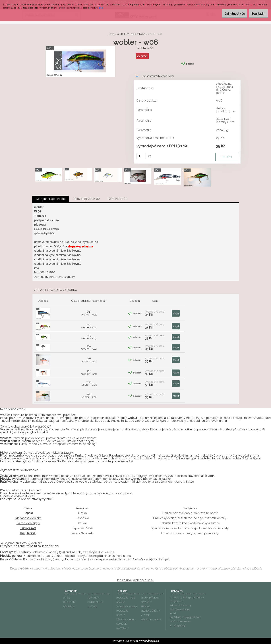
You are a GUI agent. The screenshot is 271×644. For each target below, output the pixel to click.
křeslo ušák (125, 580)
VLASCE (145, 615)
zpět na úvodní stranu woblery (55, 277)
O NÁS (67, 598)
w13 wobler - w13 (89, 337)
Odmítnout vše (229, 14)
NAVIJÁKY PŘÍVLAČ (146, 604)
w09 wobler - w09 (89, 383)
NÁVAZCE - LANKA (151, 620)
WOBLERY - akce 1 (127, 607)
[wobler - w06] (80, 47)
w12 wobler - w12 (89, 347)
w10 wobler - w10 (89, 373)
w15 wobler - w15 (89, 313)
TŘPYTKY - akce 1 (126, 620)
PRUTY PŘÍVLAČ (150, 598)
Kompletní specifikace (51, 199)
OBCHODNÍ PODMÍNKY (69, 604)
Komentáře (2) (118, 199)
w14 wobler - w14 (89, 326)
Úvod (111, 34)
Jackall (31, 533)
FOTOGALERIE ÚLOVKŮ (96, 604)
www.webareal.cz (149, 641)
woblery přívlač (143, 580)
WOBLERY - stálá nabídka (131, 34)
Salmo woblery (27, 523)
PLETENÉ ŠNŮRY (150, 611)
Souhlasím (257, 14)
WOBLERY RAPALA (122, 613)
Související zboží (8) (87, 199)
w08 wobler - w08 (89, 396)
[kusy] (141, 156)
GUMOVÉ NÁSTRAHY (123, 626)
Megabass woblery (28, 518)
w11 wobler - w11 (89, 360)
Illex (22, 533)
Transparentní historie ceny (155, 76)
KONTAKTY (94, 598)
